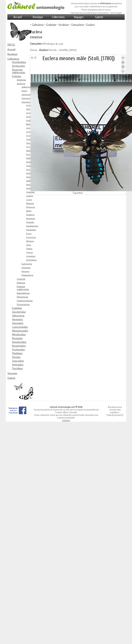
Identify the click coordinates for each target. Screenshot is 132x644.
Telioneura (30, 241)
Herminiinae (22, 297)
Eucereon (30, 170)
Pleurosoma (31, 219)
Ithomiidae (18, 323)
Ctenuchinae (27, 98)
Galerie (99, 17)
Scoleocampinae (25, 301)
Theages (29, 249)
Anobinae (21, 80)
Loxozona (30, 196)
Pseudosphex (31, 230)
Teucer (29, 245)
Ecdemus (30, 158)
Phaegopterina (27, 275)
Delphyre (30, 151)
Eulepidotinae (23, 293)
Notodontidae (19, 342)
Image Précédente (32, 57)
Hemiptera (18, 319)
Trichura (29, 252)
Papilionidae (18, 350)
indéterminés (27, 87)
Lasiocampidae (20, 327)
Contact (66, 420)
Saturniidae (18, 361)
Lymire (29, 200)
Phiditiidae (17, 353)
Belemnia (30, 124)
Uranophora (31, 256)
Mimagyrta (31, 207)
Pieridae (16, 357)
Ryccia (29, 234)
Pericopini (25, 271)
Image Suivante (35, 57)
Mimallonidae (19, 335)
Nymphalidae (19, 346)
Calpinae (21, 279)
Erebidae (17, 76)
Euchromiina (27, 264)
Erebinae (21, 283)
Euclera (29, 173)
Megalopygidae (20, 331)
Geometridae (19, 312)
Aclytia (29, 105)
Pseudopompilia (32, 226)
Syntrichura (31, 237)
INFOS (11, 45)
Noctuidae (17, 338)
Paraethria (30, 215)
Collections (58, 17)
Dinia (28, 154)
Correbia (29, 132)
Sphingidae (18, 365)
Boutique (38, 17)
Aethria (29, 109)
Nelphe (29, 211)
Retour (123, 65)
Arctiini (24, 91)
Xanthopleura (32, 260)
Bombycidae (18, 66)
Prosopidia (30, 222)
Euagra (29, 166)
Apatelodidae (19, 62)
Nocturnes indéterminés (19, 71)
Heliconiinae (18, 316)
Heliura (29, 185)
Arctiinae (21, 84)
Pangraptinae (23, 304)
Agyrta (29, 113)
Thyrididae (17, 368)
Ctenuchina (26, 102)
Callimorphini (27, 95)
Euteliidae (17, 308)
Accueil (18, 17)
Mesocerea (30, 203)
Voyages (79, 17)
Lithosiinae (26, 268)
